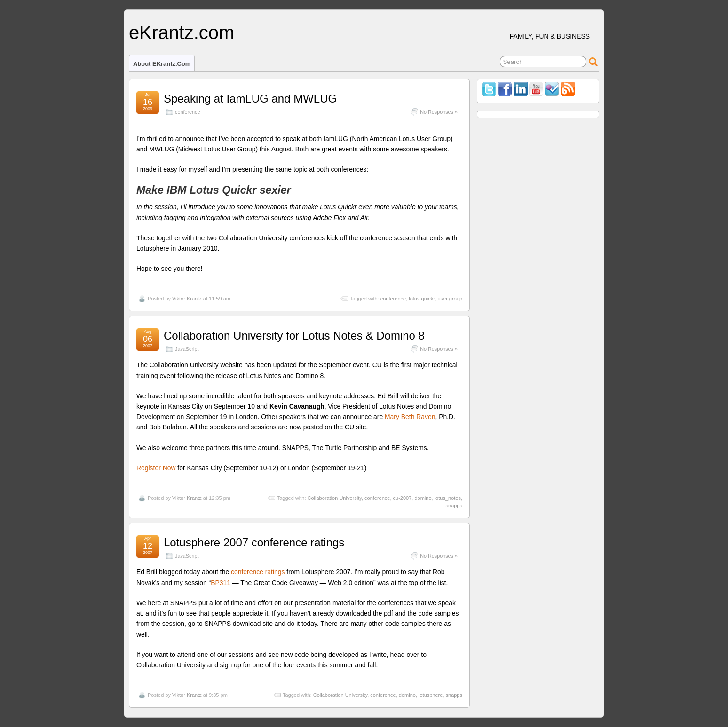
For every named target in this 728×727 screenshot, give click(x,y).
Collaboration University (335, 498)
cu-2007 (403, 498)
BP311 (221, 583)
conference (187, 112)
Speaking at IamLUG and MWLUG (250, 99)
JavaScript (187, 349)
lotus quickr (422, 299)
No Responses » (439, 112)
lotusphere (431, 695)
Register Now (156, 468)
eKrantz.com (182, 32)
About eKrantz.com (162, 64)
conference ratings (258, 572)
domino (423, 498)
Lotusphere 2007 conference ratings (254, 542)
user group (450, 299)
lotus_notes (448, 498)
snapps (454, 506)
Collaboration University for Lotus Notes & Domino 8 (294, 336)
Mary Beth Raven (410, 417)
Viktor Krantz (187, 299)
